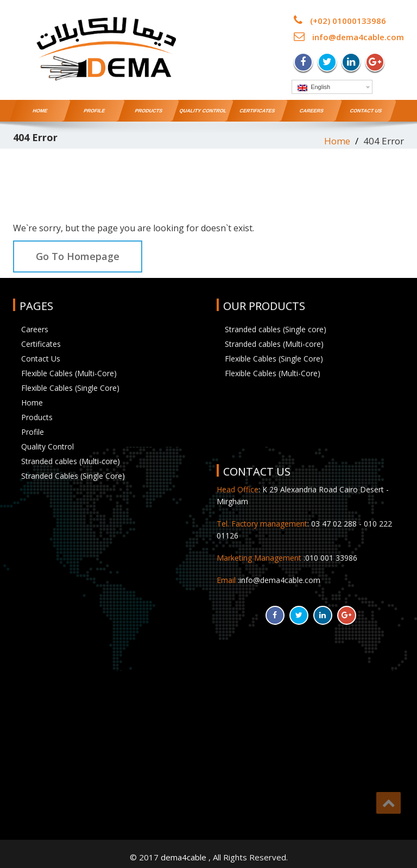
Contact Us (366, 111)
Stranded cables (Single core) (276, 329)
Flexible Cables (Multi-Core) (69, 373)
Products (149, 111)
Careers (311, 111)
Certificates (257, 111)
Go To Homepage (78, 256)
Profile (94, 111)
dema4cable (185, 857)
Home (40, 111)
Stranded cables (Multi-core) (71, 461)
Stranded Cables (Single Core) (73, 476)
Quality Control (203, 111)
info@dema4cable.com (358, 37)
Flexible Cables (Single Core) (70, 388)
